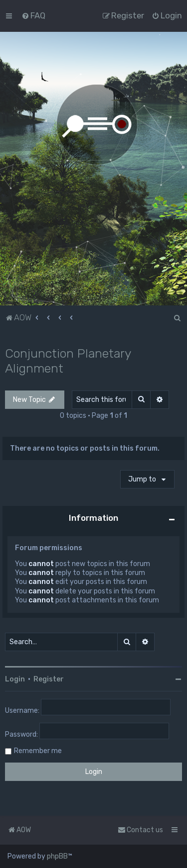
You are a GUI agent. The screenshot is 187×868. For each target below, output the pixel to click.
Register (49, 679)
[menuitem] (33, 15)
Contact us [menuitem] (140, 830)
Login (15, 679)
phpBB (57, 856)
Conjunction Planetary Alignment (68, 361)
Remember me (38, 751)
